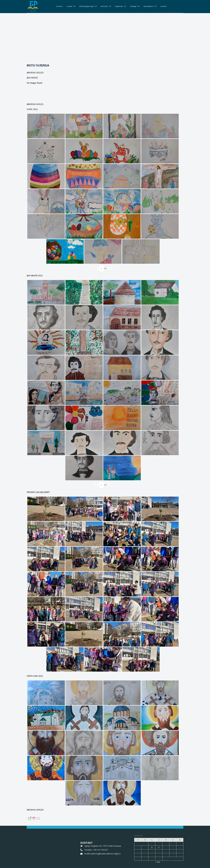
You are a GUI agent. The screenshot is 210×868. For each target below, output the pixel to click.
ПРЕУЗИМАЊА (148, 6)
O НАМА (69, 6)
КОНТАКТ (163, 6)
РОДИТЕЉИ (119, 6)
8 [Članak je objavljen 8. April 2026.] (152, 847)
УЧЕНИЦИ (133, 6)
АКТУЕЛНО (104, 6)
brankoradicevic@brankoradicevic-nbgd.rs (103, 854)
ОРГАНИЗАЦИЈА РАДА (86, 6)
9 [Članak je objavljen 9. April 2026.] (159, 847)
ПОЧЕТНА (59, 6)
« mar (158, 862)
